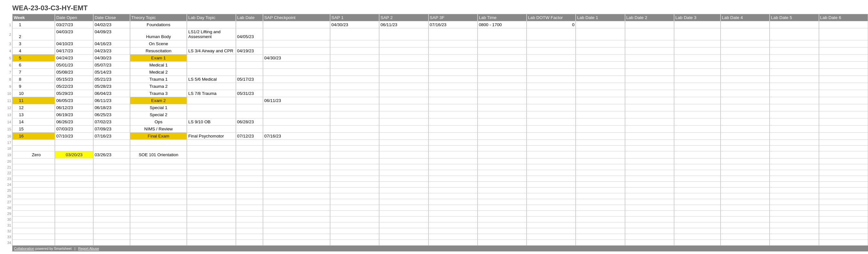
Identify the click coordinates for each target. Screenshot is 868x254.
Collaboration (24, 249)
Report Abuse (89, 249)
